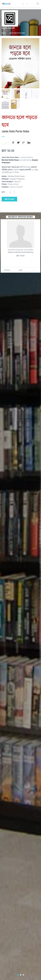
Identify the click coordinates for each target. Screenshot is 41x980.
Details (7, 270)
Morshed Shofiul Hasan (10, 160)
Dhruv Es (17, 181)
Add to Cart (9, 199)
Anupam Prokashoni (17, 179)
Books (4, 33)
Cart (21, 270)
